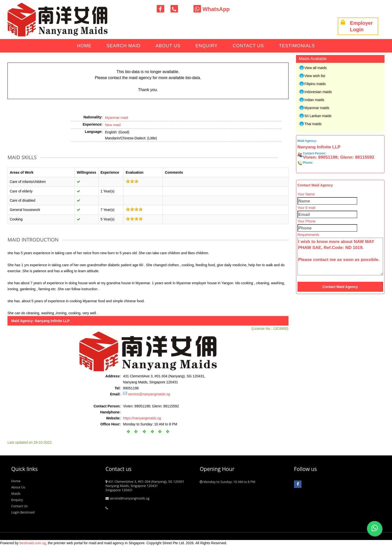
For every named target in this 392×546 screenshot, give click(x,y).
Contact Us (248, 46)
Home (84, 46)
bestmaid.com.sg (33, 543)
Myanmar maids (317, 108)
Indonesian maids (318, 92)
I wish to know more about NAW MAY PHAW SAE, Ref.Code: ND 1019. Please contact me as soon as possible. (340, 256)
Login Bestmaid (23, 512)
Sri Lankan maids (318, 116)
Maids (16, 493)
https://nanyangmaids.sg (142, 418)
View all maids (316, 68)
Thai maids (313, 124)
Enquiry (207, 46)
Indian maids (314, 100)
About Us (168, 46)
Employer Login (357, 26)
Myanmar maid (117, 118)
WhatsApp (212, 9)
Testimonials (297, 46)
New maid (113, 125)
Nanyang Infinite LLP (52, 321)
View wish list (315, 76)
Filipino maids (315, 84)
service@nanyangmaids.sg (149, 394)
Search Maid (123, 46)
